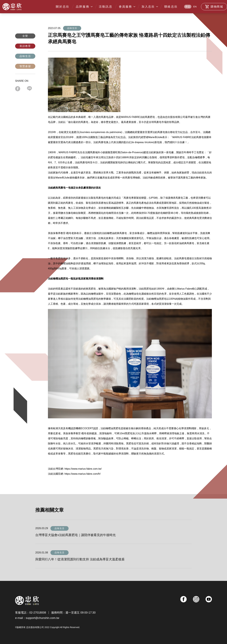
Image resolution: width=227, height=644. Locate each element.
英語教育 (25, 46)
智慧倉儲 (25, 66)
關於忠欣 (63, 7)
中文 (188, 7)
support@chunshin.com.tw (42, 618)
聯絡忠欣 (171, 7)
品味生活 (25, 56)
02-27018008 (38, 613)
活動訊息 (106, 7)
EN (195, 7)
